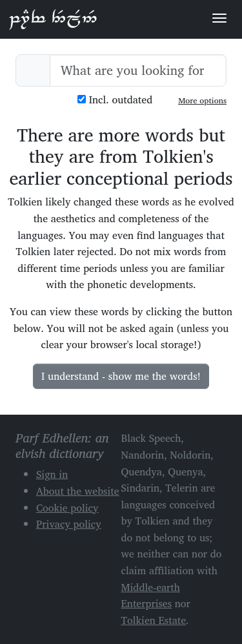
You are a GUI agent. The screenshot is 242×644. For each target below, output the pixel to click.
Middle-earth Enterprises (151, 596)
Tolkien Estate (154, 620)
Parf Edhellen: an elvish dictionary (53, 19)
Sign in (52, 474)
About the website (78, 491)
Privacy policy (69, 524)
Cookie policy (67, 508)
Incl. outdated (115, 100)
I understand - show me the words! (121, 376)
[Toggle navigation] (219, 18)
